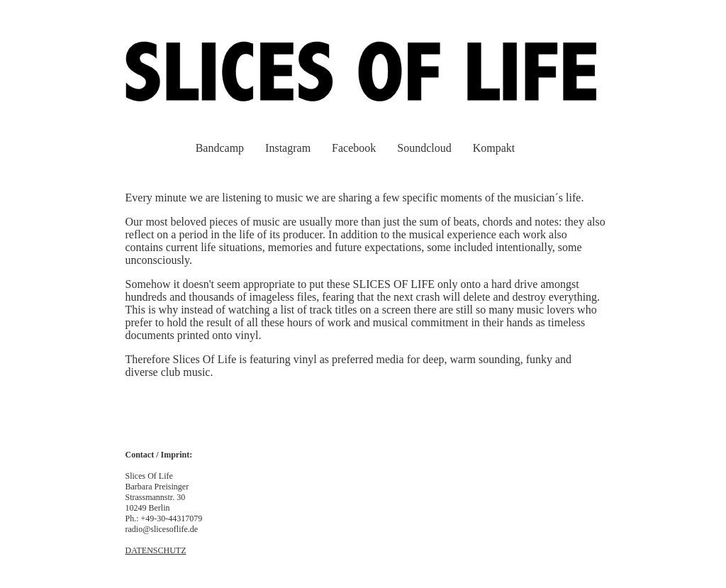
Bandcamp (220, 148)
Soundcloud (424, 148)
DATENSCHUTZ (156, 550)
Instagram (288, 148)
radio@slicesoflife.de (162, 529)
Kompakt (494, 148)
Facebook (354, 148)
